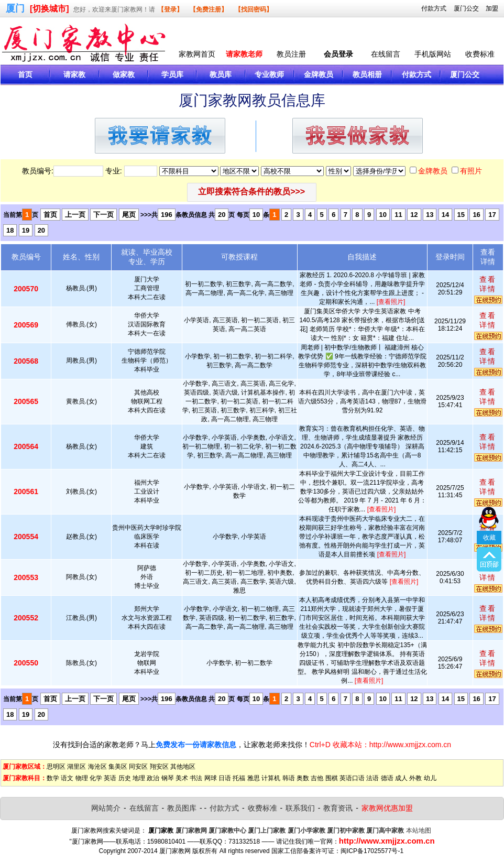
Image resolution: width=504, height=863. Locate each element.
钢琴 (168, 778)
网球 (211, 778)
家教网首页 (197, 54)
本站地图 (419, 831)
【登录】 (170, 9)
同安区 (138, 767)
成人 (401, 778)
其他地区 (183, 767)
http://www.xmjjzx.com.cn (387, 841)
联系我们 (300, 808)
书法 (196, 778)
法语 (372, 778)
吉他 (317, 778)
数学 (53, 778)
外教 (415, 778)
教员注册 (291, 54)
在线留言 (386, 54)
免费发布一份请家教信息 (196, 745)
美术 (182, 778)
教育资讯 (338, 808)
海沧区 (97, 767)
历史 (125, 778)
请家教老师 (244, 54)
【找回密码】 (254, 9)
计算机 (271, 778)
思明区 (56, 767)
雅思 (254, 778)
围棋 (332, 778)
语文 (67, 778)
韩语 (289, 778)
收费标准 (480, 54)
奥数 (303, 778)
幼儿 (430, 778)
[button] (252, 192)
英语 (110, 778)
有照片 (471, 171)
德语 (387, 778)
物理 (82, 778)
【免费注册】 (209, 9)
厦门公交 (466, 8)
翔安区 (159, 767)
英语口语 (352, 778)
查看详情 (488, 284)
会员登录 (338, 54)
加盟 (492, 8)
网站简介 (106, 808)
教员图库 (182, 808)
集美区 (118, 767)
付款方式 (434, 8)
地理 (139, 778)
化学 (96, 778)
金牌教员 (433, 171)
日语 (225, 778)
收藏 (489, 505)
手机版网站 (433, 54)
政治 (153, 778)
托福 (239, 778)
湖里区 (76, 767)
